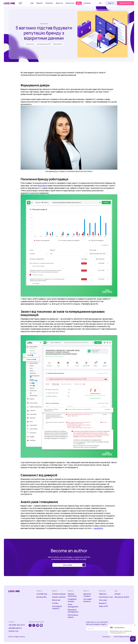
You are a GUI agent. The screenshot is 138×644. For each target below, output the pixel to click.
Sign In (111, 3)
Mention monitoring (72, 595)
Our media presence (87, 600)
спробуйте (98, 528)
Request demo (126, 3)
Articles (118, 594)
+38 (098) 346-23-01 (17, 625)
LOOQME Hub (42, 594)
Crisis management (73, 605)
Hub (32, 3)
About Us (59, 3)
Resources (70, 3)
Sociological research (57, 607)
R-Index (55, 603)
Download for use (106, 597)
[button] (101, 3)
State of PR (103, 606)
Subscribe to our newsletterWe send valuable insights (97, 623)
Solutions (49, 3)
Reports (39, 3)
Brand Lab (56, 600)
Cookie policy (106, 637)
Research (103, 603)
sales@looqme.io (15, 628)
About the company (87, 595)
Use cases (103, 600)
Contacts (87, 3)
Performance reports (73, 616)
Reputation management (73, 611)
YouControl (42, 186)
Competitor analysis (72, 600)
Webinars (103, 594)
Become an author (122, 597)
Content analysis (59, 594)
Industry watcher (59, 597)
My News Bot (42, 597)
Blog (79, 3)
